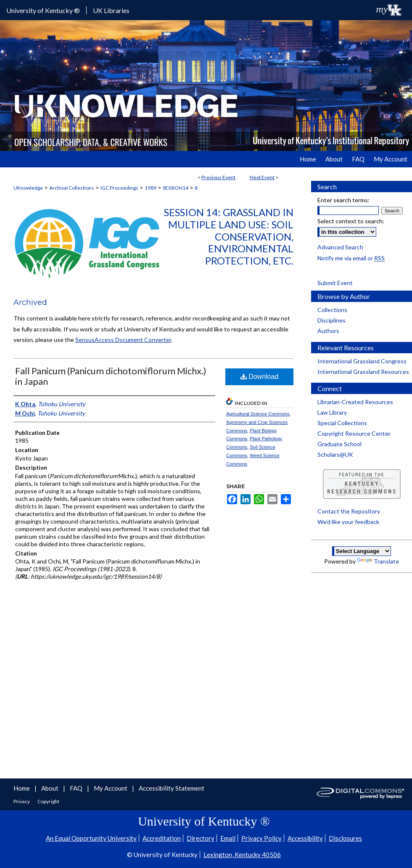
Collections (332, 310)
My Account (111, 788)
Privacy (22, 801)
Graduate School (339, 444)
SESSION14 (176, 188)
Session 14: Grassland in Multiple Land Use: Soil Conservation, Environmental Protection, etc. (229, 236)
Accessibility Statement (172, 788)
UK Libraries (111, 10)
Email (228, 838)
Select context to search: (351, 221)
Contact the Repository (349, 511)
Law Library (332, 412)
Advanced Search (340, 247)
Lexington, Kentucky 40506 (242, 855)
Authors (328, 331)
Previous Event (218, 177)
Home (22, 788)
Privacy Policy (261, 838)
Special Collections (342, 423)
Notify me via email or (351, 258)
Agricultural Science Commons (258, 414)
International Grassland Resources (363, 372)
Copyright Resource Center (354, 433)
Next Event (262, 177)
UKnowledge (28, 188)
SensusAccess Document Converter (123, 340)
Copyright (48, 801)
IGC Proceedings (119, 188)
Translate (378, 561)
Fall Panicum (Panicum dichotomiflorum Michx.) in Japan (111, 376)
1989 (151, 188)
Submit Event (335, 283)
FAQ (77, 788)
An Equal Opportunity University (91, 838)
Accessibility (305, 838)
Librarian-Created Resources (355, 402)
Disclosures (345, 838)
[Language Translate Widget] (362, 551)
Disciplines (331, 320)
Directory (201, 838)
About (50, 788)
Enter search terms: (343, 200)
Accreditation (162, 838)
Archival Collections (72, 188)
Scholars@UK (335, 454)
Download (260, 377)
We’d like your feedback (348, 522)
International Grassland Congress (362, 361)
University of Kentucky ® (43, 10)
